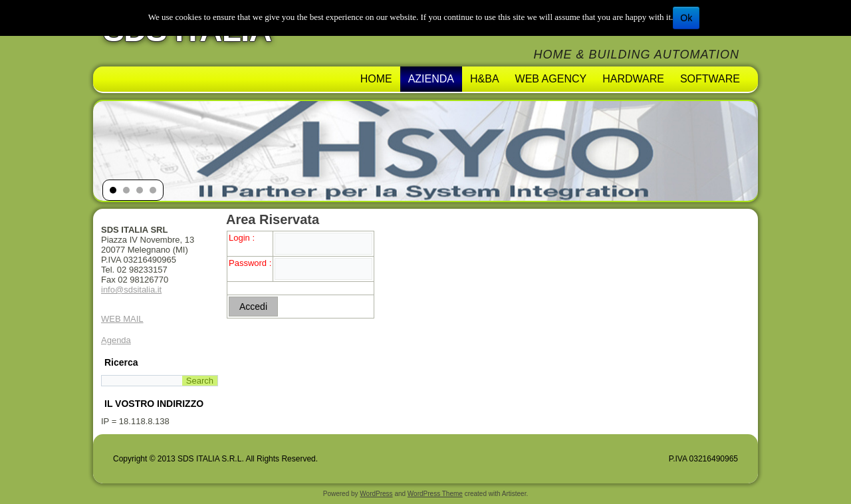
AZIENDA (431, 79)
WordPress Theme (435, 494)
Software (710, 79)
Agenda (116, 340)
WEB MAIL (122, 319)
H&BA (485, 79)
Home (376, 79)
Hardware (633, 79)
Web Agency (551, 79)
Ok (686, 18)
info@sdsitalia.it (131, 290)
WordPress (376, 494)
